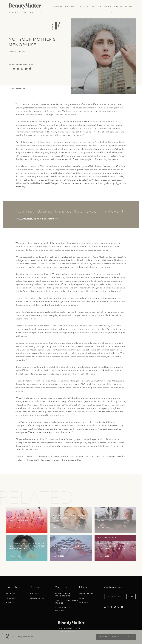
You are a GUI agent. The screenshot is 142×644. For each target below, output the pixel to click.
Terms (82, 598)
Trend (11, 88)
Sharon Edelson (17, 51)
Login (41, 12)
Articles (11, 593)
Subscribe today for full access (116, 637)
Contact (14, 12)
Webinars (130, 6)
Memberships (28, 12)
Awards (118, 6)
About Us (35, 593)
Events (108, 6)
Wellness (20, 88)
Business (58, 6)
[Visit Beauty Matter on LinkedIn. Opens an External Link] (105, 599)
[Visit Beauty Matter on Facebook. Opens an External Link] (111, 599)
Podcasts (96, 6)
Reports (84, 6)
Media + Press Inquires (62, 609)
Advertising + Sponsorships (62, 595)
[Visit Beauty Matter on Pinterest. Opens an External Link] (118, 599)
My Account (86, 593)
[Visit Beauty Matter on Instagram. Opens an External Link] (108, 599)
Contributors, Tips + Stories (67, 602)
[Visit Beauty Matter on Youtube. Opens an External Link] (122, 599)
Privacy (84, 603)
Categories (71, 6)
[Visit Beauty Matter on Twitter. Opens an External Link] (115, 599)
